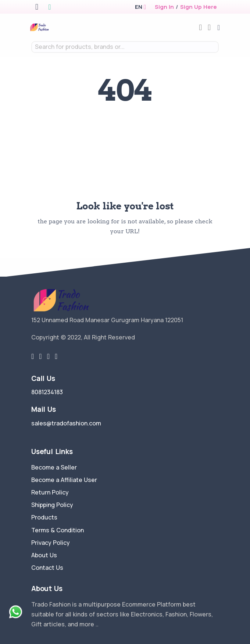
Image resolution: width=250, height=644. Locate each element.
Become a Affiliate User (64, 480)
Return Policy (50, 492)
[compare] (200, 27)
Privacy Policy (51, 543)
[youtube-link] (56, 356)
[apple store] (37, 8)
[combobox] (125, 47)
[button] (138, 7)
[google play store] (49, 8)
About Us (44, 555)
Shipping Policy (52, 505)
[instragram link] (48, 356)
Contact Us (47, 568)
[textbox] (125, 47)
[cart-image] (209, 27)
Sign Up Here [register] (199, 7)
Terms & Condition (58, 530)
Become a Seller (54, 467)
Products (44, 517)
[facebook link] (40, 356)
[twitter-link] (33, 356)
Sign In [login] (164, 7)
